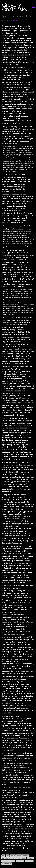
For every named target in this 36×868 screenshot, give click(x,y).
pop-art (13, 861)
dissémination (29, 861)
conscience (26, 856)
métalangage (22, 858)
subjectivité (31, 858)
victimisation (20, 861)
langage (13, 856)
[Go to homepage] (15, 7)
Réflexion (15, 21)
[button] (33, 8)
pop (3, 856)
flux (8, 856)
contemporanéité (7, 864)
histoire (19, 856)
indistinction (6, 861)
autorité (15, 858)
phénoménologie (7, 858)
